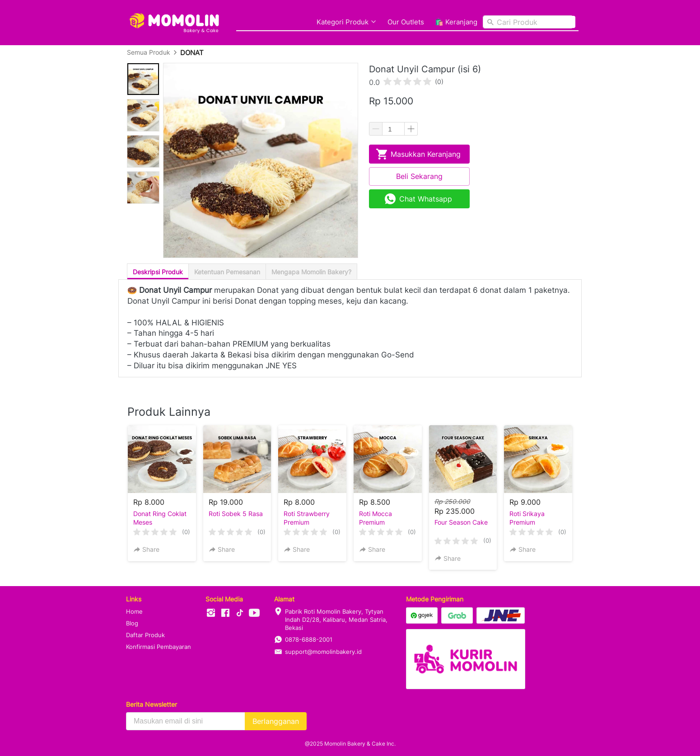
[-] (211, 613)
